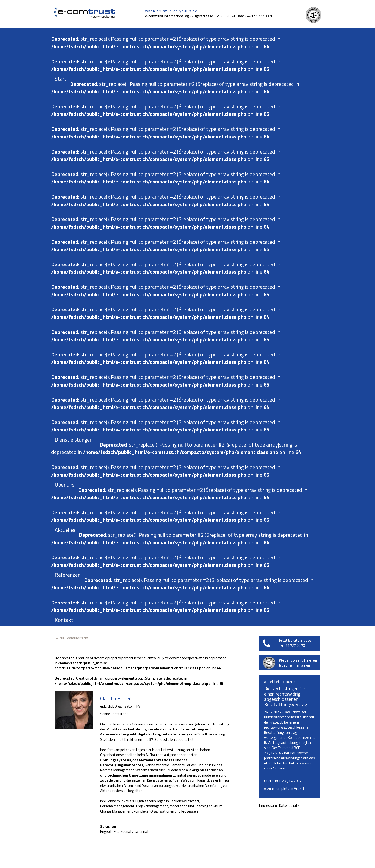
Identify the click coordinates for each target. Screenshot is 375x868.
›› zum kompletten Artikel (284, 788)
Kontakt (64, 620)
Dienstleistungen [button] (75, 440)
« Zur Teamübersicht (72, 638)
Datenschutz (289, 805)
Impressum (268, 805)
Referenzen (68, 575)
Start (61, 79)
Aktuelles (65, 530)
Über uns (65, 485)
